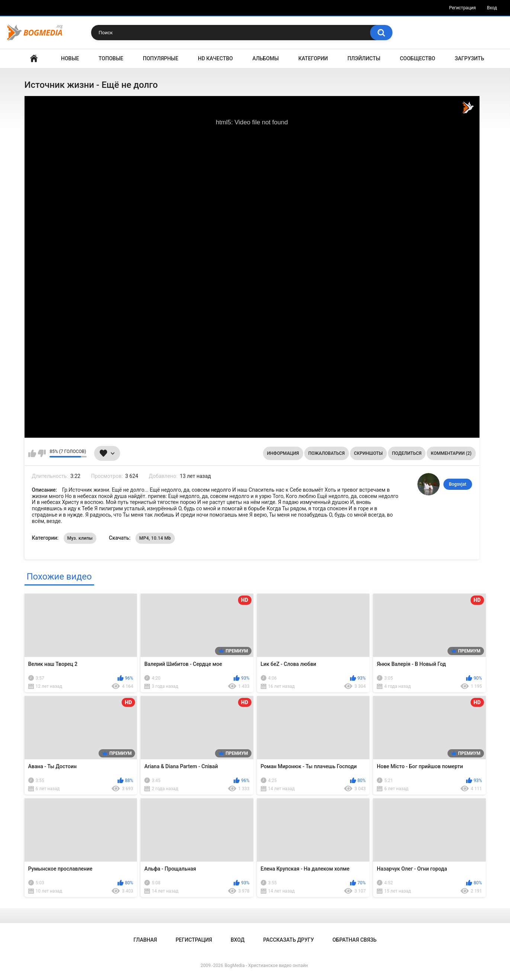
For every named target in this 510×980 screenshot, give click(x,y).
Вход (492, 8)
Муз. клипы (80, 538)
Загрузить (470, 58)
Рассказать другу (288, 940)
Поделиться (407, 453)
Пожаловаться (327, 453)
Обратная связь (355, 940)
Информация (283, 453)
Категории (313, 58)
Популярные (161, 58)
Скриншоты (368, 453)
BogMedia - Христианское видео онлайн (266, 965)
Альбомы (266, 58)
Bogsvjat (458, 484)
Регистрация (462, 8)
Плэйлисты (364, 58)
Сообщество (418, 58)
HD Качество (215, 58)
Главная (34, 59)
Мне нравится (32, 453)
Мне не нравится (42, 453)
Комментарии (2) (451, 453)
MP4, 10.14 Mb (155, 538)
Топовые (111, 58)
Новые (70, 58)
